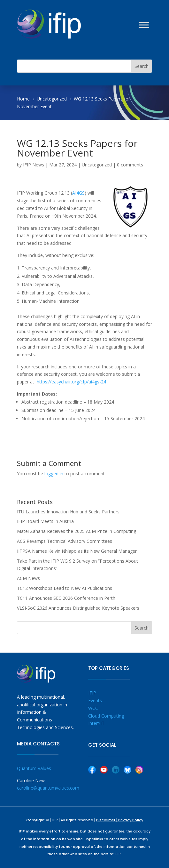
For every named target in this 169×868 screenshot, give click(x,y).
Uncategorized (97, 165)
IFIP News (34, 165)
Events (95, 700)
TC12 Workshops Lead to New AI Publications (65, 588)
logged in (54, 474)
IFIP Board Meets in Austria (45, 521)
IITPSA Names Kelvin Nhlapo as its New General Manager (77, 551)
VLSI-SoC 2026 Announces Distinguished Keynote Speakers (78, 608)
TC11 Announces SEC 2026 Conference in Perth (66, 598)
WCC (93, 708)
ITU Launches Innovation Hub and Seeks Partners (68, 512)
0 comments (130, 165)
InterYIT (96, 723)
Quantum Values (34, 768)
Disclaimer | (107, 820)
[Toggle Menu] (144, 25)
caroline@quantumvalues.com (48, 788)
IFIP (92, 693)
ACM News (28, 578)
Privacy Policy (131, 820)
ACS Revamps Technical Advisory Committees (65, 541)
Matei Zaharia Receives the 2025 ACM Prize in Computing (77, 531)
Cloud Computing (106, 716)
